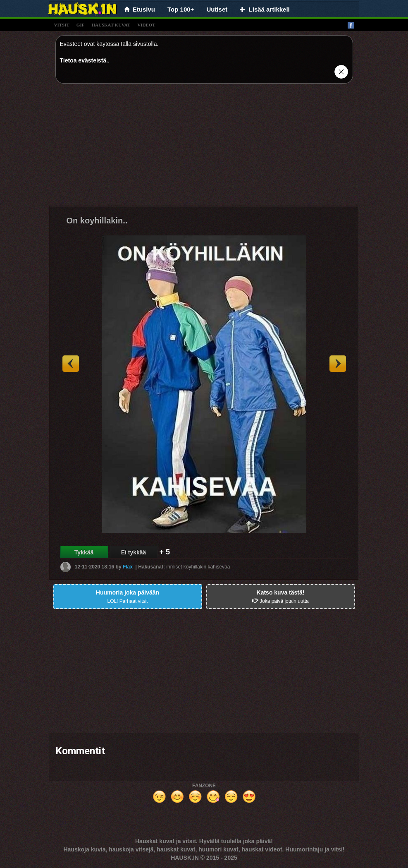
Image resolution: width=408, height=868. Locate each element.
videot (146, 25)
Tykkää (84, 552)
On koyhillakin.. (97, 221)
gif (81, 25)
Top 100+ (181, 9)
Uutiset (217, 9)
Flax (128, 567)
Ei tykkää (134, 552)
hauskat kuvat (111, 25)
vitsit (62, 25)
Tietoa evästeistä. (84, 60)
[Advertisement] (204, 148)
